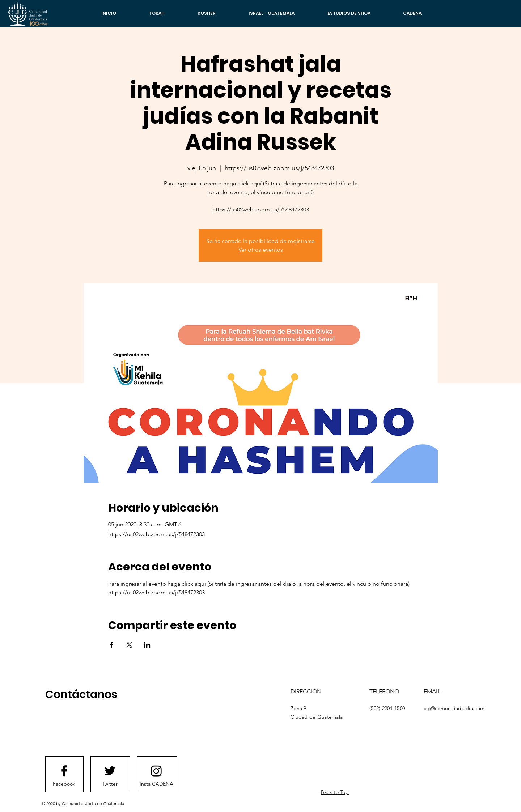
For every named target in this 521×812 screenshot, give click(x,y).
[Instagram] (156, 771)
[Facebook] (64, 784)
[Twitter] (110, 784)
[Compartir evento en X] (129, 645)
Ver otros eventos (261, 250)
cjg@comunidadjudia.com (454, 708)
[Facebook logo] (64, 771)
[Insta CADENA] (156, 784)
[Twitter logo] (110, 771)
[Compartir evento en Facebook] (112, 645)
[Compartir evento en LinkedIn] (147, 645)
